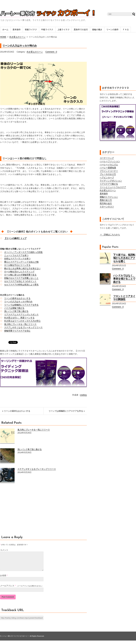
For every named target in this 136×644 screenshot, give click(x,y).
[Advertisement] (24, 511)
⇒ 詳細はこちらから (110, 234)
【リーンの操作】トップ (15, 238)
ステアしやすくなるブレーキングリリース (23, 327)
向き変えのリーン (17, 37)
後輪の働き (97, 30)
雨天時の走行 (106, 203)
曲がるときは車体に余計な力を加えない (22, 268)
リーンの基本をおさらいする (17, 298)
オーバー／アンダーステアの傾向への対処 (23, 252)
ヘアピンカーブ (107, 177)
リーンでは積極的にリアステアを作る (21, 305)
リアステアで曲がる (109, 184)
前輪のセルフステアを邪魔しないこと (21, 278)
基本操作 (17, 30)
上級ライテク (64, 30)
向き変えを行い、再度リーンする (19, 318)
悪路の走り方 (106, 200)
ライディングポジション (111, 181)
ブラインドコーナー (109, 171)
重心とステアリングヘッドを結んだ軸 (21, 262)
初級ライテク (31, 30)
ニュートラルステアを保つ (16, 255)
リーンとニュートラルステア (113, 187)
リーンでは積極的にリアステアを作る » (67, 411)
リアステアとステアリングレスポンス (21, 314)
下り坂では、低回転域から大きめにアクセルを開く (124, 258)
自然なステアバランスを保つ (17, 258)
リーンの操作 (112, 30)
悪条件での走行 (81, 30)
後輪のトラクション (109, 197)
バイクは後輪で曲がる (14, 308)
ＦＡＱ (126, 30)
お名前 (3, 579)
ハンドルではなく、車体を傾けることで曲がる (124, 279)
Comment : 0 (51, 52)
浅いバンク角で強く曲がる (16, 311)
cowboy (83, 395)
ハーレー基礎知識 (108, 168)
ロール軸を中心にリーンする (17, 265)
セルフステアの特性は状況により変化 (21, 285)
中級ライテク (47, 30)
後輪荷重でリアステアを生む (17, 331)
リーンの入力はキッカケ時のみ (20, 46)
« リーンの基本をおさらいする (16, 411)
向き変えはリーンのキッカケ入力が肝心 (22, 321)
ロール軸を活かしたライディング (19, 272)
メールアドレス (7, 589)
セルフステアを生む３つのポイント (20, 281)
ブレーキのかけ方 (108, 174)
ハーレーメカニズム (109, 164)
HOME (3, 37)
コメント (4, 550)
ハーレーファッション (110, 161)
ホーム (5, 30)
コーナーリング (107, 158)
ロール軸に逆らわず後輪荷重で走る (20, 275)
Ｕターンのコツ (107, 207)
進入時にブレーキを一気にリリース (20, 324)
